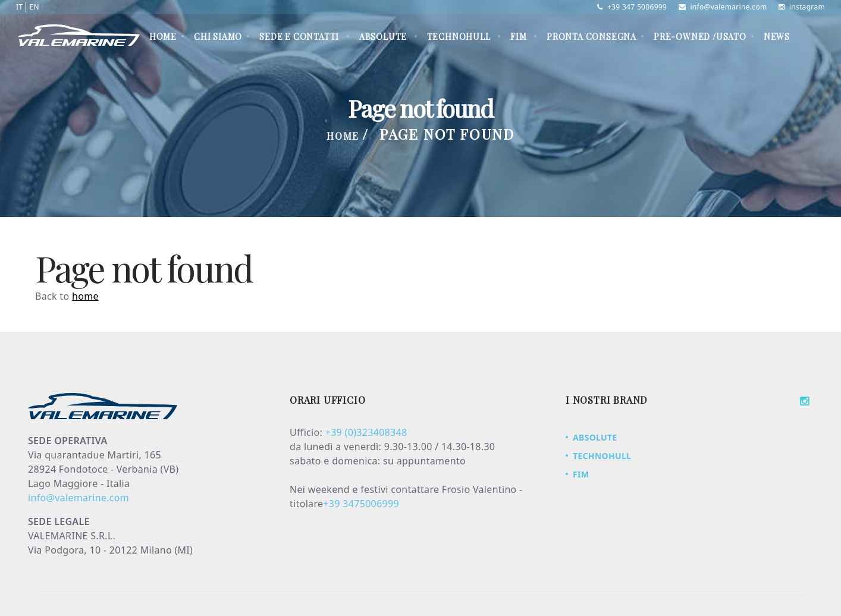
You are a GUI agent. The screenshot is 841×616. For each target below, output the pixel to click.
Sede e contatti (299, 37)
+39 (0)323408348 (366, 432)
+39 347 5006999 (632, 7)
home (85, 296)
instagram (802, 7)
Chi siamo (218, 37)
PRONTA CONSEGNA (591, 37)
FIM (518, 37)
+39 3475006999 (361, 504)
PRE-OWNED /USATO (700, 37)
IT (19, 7)
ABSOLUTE (383, 37)
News (777, 37)
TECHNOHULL (459, 37)
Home (163, 37)
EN (34, 7)
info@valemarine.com (723, 7)
